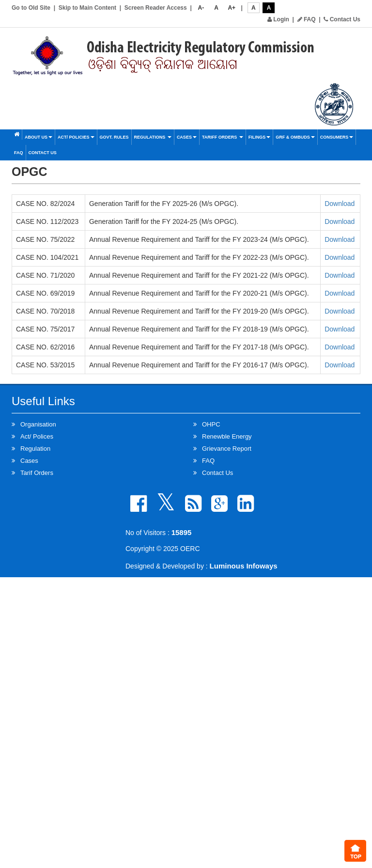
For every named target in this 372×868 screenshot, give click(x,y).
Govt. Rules (114, 137)
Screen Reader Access (156, 8)
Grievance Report (227, 449)
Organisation (38, 424)
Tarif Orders (37, 473)
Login (278, 19)
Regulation (35, 449)
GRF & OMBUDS (295, 137)
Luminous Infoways (244, 566)
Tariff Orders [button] (223, 137)
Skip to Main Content (87, 8)
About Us (39, 137)
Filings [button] (260, 137)
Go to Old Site (31, 8)
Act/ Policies (76, 137)
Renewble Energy (227, 436)
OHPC (211, 424)
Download (340, 204)
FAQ (307, 19)
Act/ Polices (37, 436)
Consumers (337, 137)
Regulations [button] (153, 137)
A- (201, 8)
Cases (187, 137)
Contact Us (342, 19)
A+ (232, 8)
